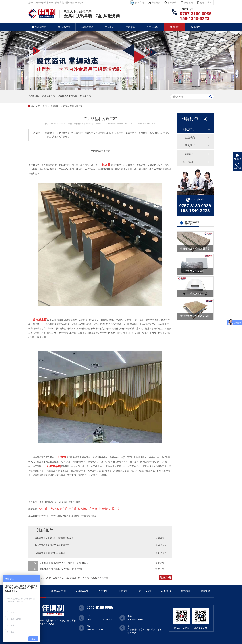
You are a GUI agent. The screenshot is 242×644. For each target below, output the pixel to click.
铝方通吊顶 (83, 578)
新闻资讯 (175, 27)
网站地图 (188, 3)
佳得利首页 (39, 27)
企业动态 (190, 138)
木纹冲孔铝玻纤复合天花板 (195, 316)
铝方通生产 (46, 578)
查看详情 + (161, 563)
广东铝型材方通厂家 (73, 106)
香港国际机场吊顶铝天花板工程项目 (52, 545)
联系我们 (196, 27)
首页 (45, 106)
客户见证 (188, 162)
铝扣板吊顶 (64, 27)
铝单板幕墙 (87, 27)
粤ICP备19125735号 (45, 624)
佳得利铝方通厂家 (99, 578)
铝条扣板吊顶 (48, 96)
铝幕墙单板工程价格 (67, 96)
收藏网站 (172, 3)
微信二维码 (206, 3)
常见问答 (190, 145)
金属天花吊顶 (58, 591)
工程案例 (130, 27)
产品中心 (109, 27)
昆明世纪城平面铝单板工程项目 (50, 553)
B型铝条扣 (195, 294)
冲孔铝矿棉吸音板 (195, 271)
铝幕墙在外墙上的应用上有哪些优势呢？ (54, 538)
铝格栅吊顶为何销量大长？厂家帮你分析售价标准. (64, 563)
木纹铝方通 (58, 578)
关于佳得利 (153, 27)
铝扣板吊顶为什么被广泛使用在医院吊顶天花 (61, 569)
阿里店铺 (139, 3)
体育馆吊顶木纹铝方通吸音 (195, 249)
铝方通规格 (71, 578)
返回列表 (165, 578)
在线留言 (156, 3)
